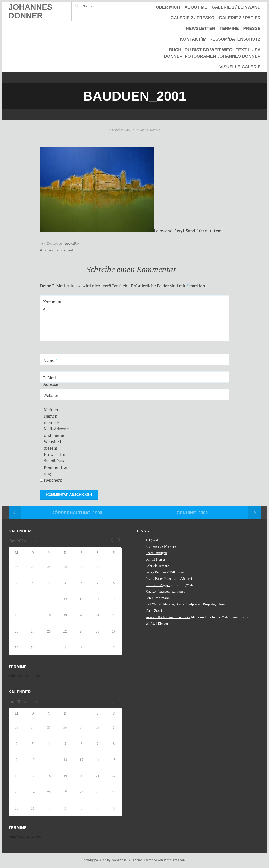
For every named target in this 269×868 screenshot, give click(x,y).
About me (196, 7)
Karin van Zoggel (158, 585)
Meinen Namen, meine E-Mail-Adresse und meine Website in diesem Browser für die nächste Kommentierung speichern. (56, 445)
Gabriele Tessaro (157, 566)
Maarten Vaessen (158, 591)
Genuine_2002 (192, 513)
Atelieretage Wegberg (161, 546)
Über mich (168, 7)
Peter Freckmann (158, 598)
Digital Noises (155, 559)
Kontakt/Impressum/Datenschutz (220, 39)
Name (50, 360)
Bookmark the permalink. (57, 250)
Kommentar (52, 305)
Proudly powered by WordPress (104, 860)
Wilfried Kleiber (157, 623)
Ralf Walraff (154, 604)
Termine (229, 28)
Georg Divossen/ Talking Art (165, 572)
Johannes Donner (31, 11)
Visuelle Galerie (240, 67)
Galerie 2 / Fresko (193, 18)
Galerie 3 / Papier (240, 18)
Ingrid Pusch (154, 578)
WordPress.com (175, 860)
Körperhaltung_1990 (77, 513)
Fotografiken (71, 244)
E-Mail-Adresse (52, 381)
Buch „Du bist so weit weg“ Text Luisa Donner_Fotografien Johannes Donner (212, 53)
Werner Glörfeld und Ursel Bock (168, 617)
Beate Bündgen (156, 553)
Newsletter (200, 28)
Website (51, 395)
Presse (252, 28)
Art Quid (152, 540)
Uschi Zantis (154, 610)
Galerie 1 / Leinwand (236, 7)
